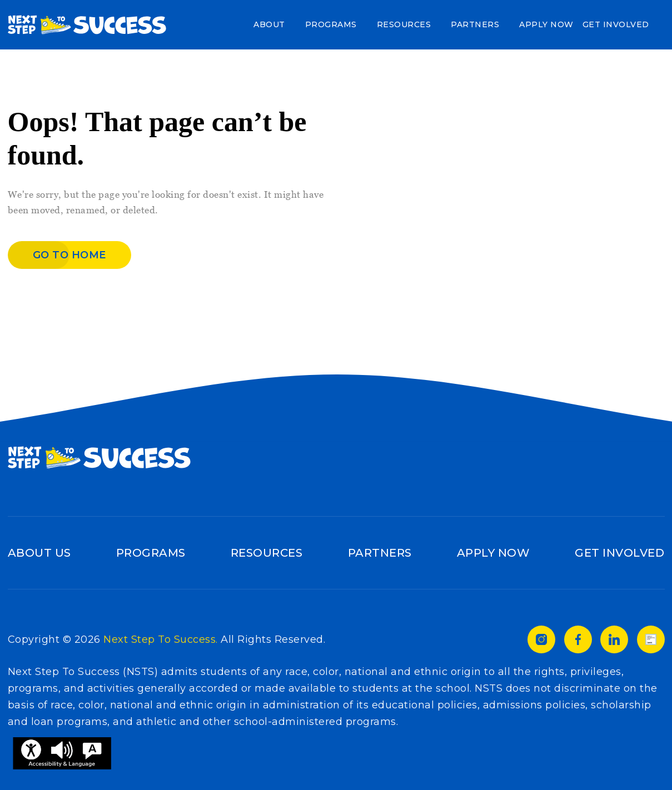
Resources (404, 24)
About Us (39, 553)
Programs (331, 24)
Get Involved (616, 24)
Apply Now (546, 24)
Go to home (69, 255)
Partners (475, 24)
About (269, 24)
